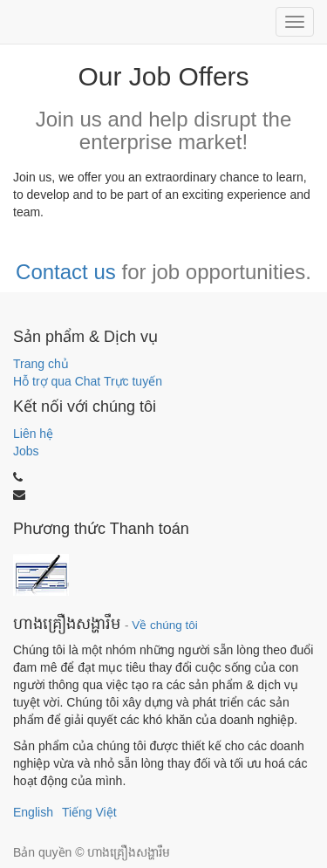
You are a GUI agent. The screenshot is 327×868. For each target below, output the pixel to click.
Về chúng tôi (165, 625)
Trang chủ (41, 364)
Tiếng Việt (89, 812)
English (33, 812)
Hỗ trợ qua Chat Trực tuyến (88, 381)
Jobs (26, 451)
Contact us (66, 272)
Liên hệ (33, 434)
